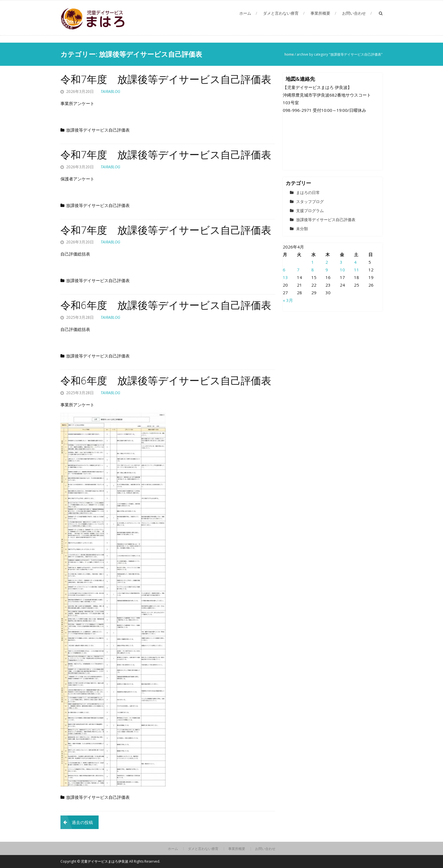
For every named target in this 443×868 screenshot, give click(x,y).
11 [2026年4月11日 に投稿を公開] (357, 270)
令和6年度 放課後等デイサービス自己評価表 (166, 305)
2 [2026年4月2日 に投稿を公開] (327, 262)
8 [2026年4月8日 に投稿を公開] (313, 270)
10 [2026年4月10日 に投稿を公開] (342, 270)
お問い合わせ (354, 13)
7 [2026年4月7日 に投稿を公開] (298, 270)
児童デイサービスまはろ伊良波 (105, 861)
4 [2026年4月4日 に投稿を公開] (355, 262)
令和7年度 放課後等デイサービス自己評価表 (166, 79)
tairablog (110, 91)
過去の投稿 (82, 822)
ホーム (245, 13)
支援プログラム (310, 211)
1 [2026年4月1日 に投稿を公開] (313, 262)
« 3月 (288, 300)
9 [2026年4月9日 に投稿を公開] (327, 270)
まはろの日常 (308, 192)
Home (289, 54)
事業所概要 (320, 13)
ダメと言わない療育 (281, 13)
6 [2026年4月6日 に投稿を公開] (284, 270)
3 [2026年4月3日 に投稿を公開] (341, 262)
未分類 (302, 229)
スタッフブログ (310, 201)
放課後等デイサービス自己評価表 (98, 130)
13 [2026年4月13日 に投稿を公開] (285, 277)
